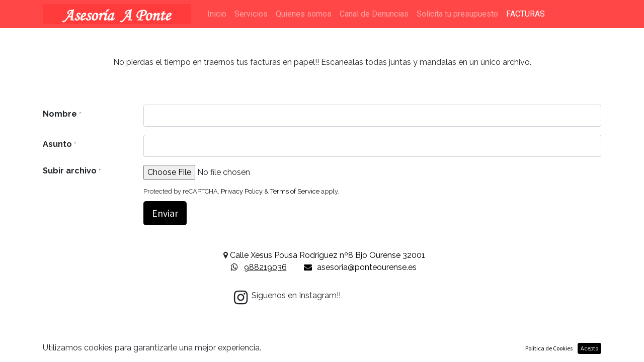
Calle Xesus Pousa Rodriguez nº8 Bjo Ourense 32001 (328, 255)
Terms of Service (295, 191)
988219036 (265, 267)
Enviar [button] (165, 213)
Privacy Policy (242, 191)
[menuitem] (217, 14)
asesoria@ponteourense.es (367, 267)
